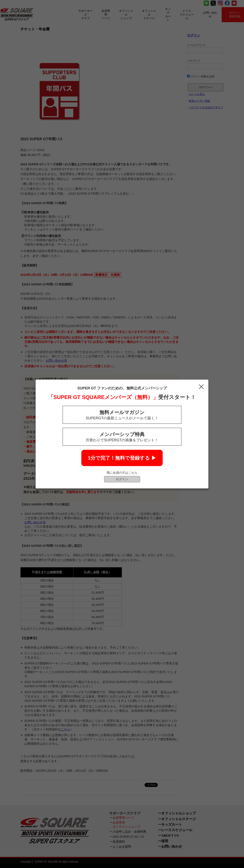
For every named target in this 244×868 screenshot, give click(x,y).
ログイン (122, 479)
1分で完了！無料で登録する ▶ (122, 458)
